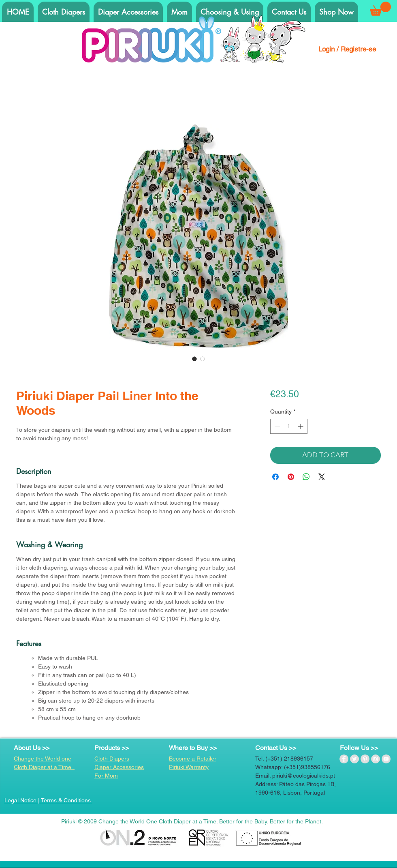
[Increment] (301, 426)
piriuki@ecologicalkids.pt (304, 776)
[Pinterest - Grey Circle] (365, 759)
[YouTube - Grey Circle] (386, 759)
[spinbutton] (289, 426)
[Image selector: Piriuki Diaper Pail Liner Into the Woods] (194, 359)
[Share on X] (322, 477)
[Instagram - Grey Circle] (376, 759)
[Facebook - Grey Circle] (344, 759)
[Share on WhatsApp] (306, 477)
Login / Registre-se (347, 49)
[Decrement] (276, 426)
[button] (380, 9)
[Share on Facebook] (275, 477)
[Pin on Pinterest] (291, 477)
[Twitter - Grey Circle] (354, 759)
